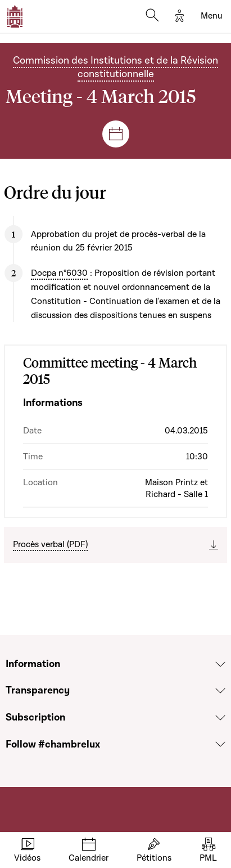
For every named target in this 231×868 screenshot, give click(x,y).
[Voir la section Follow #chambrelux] (220, 744)
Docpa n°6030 (59, 273)
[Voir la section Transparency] (220, 691)
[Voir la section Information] (220, 664)
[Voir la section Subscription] (220, 718)
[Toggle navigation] (212, 16)
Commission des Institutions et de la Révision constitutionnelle (115, 67)
